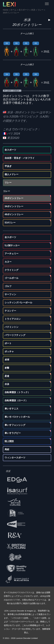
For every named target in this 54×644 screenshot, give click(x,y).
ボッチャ (9, 352)
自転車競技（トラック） (17, 392)
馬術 (7, 449)
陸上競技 (9, 441)
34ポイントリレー (14, 206)
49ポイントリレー (14, 214)
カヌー (8, 262)
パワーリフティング (15, 335)
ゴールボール (12, 278)
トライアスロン (13, 319)
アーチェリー (12, 254)
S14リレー (10, 223)
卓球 (7, 360)
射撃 (7, 368)
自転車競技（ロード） (16, 400)
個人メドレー (12, 174)
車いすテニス (12, 409)
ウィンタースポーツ (15, 458)
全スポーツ (10, 150)
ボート (8, 343)
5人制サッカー (12, 245)
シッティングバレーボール (18, 303)
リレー (8, 183)
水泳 (27, 20)
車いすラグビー (13, 433)
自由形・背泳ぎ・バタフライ (20, 158)
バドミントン (12, 327)
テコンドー (10, 311)
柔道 (7, 376)
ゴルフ (8, 286)
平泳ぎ (8, 166)
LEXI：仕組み (13, 91)
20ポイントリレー (14, 198)
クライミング (12, 270)
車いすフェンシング (15, 425)
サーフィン (10, 294)
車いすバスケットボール (17, 417)
